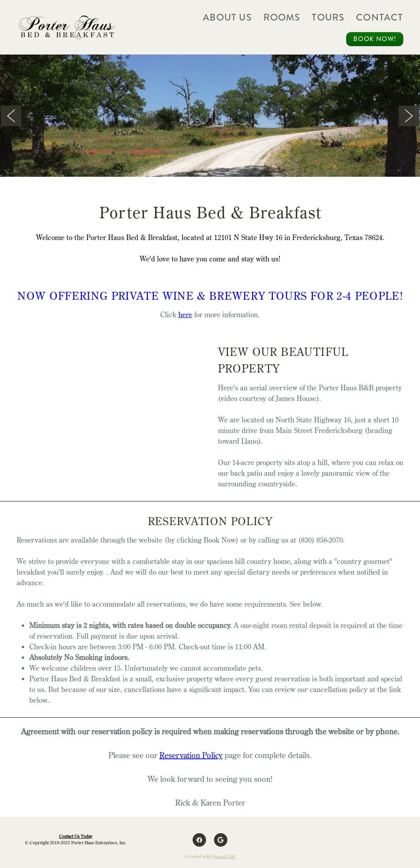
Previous (11, 116)
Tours (328, 17)
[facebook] (199, 840)
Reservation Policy (191, 755)
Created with (210, 856)
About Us (227, 17)
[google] (221, 840)
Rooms (282, 17)
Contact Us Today (76, 836)
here (185, 315)
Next (409, 116)
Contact (379, 17)
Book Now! (375, 39)
